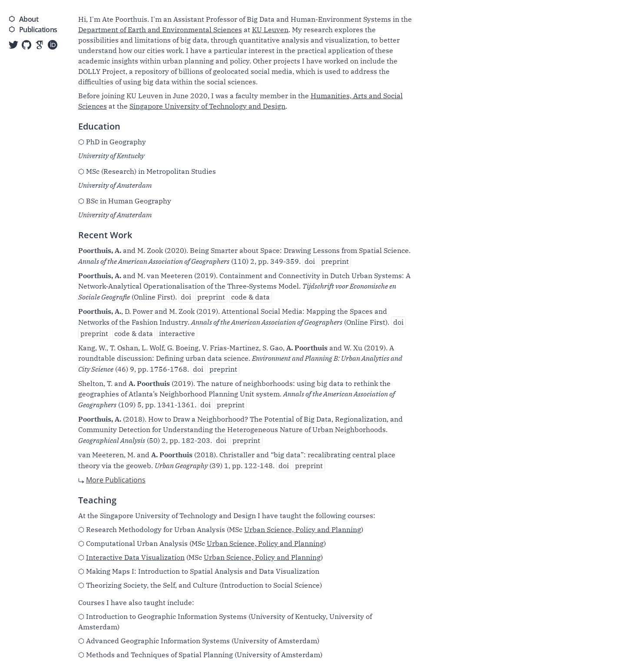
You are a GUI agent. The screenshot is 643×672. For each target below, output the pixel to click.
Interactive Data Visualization (135, 557)
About (29, 19)
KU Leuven (270, 30)
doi (310, 261)
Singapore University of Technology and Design (207, 106)
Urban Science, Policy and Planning (303, 529)
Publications (38, 30)
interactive (177, 333)
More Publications (116, 480)
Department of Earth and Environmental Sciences (160, 30)
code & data (250, 297)
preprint (335, 261)
